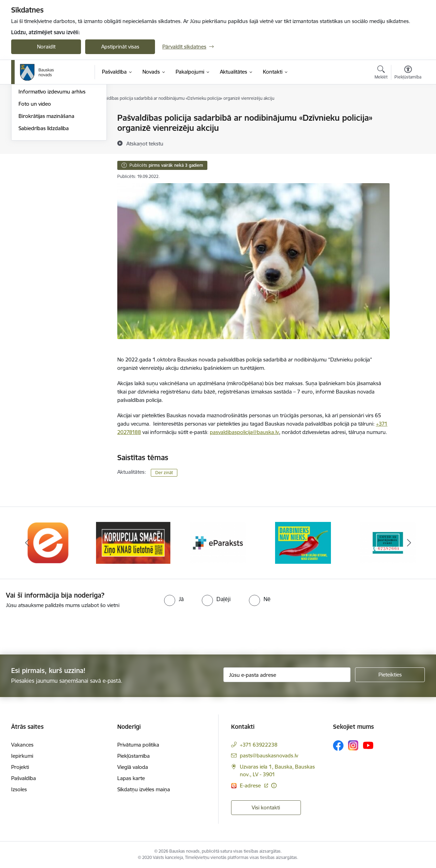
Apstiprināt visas (120, 47)
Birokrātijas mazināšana (46, 191)
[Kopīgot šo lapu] (408, 132)
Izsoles (19, 789)
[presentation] (58, 629)
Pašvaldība (24, 778)
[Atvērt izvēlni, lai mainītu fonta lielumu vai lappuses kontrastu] (408, 73)
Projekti (20, 767)
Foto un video (35, 179)
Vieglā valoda (133, 767)
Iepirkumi (22, 756)
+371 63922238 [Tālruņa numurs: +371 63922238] (259, 745)
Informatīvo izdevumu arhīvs (52, 167)
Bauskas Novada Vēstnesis (50, 155)
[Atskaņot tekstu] (145, 143)
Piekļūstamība (134, 756)
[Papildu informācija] (274, 785)
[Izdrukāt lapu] (408, 115)
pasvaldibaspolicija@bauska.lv (244, 432)
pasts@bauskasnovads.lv (269, 755)
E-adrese (251, 785)
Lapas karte (131, 778)
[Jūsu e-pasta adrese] (287, 675)
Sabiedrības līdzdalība (44, 203)
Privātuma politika (138, 745)
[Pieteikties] (390, 675)
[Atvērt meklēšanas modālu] (381, 73)
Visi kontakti (266, 807)
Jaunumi (28, 143)
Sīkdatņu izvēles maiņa (144, 789)
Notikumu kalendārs (42, 130)
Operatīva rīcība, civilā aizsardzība (57, 118)
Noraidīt (46, 47)
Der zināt (164, 473)
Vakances (22, 745)
